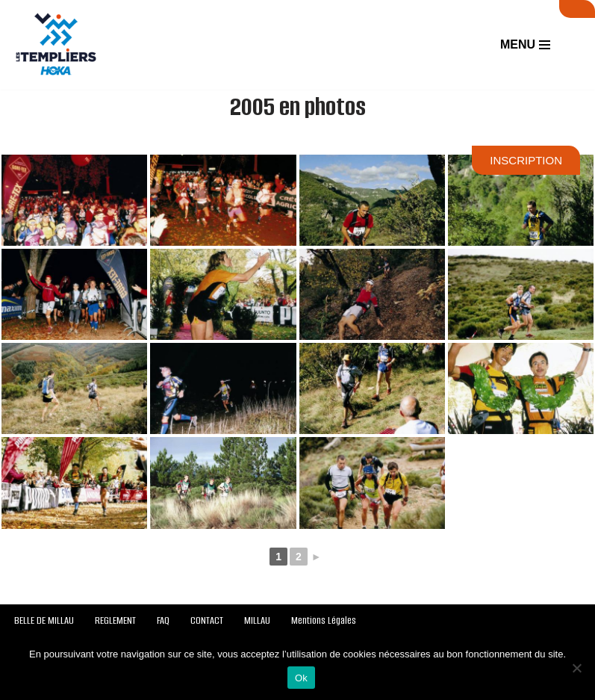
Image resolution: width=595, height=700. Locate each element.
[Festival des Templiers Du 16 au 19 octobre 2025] (56, 45)
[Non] (576, 668)
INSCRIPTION (526, 160)
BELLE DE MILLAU (44, 620)
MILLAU (257, 620)
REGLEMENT (115, 620)
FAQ (163, 620)
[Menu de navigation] (525, 45)
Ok (301, 678)
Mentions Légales (324, 620)
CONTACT (207, 620)
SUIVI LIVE (577, 9)
